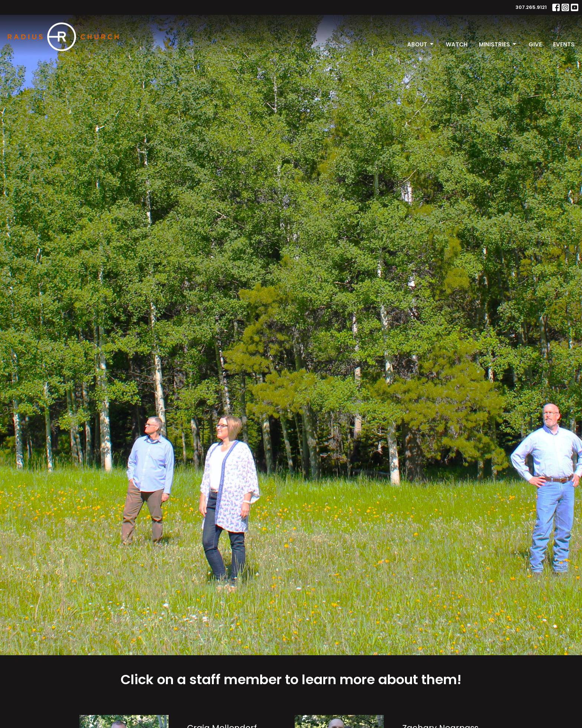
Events (564, 44)
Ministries (498, 44)
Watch (457, 44)
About (421, 44)
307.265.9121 (531, 7)
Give (535, 44)
